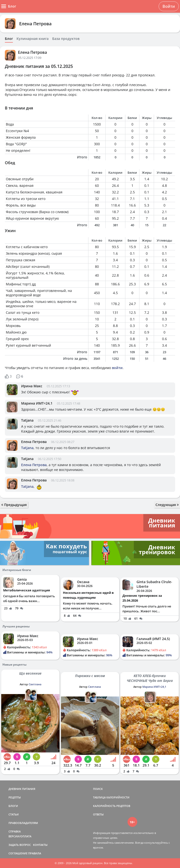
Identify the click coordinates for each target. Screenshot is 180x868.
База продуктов (66, 39)
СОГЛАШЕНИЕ (18, 853)
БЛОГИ (13, 806)
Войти (169, 6)
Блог (9, 39)
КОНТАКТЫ (40, 845)
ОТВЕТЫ (98, 814)
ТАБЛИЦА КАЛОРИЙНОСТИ (111, 797)
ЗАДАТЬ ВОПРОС (20, 845)
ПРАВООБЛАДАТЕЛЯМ (23, 823)
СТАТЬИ (14, 814)
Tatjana (27, 420)
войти (117, 368)
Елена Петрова (35, 24)
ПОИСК (98, 789)
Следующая (167, 505)
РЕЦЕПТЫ (15, 797)
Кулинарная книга (33, 39)
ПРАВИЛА (35, 853)
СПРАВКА (15, 831)
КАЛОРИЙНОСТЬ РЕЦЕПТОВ (112, 806)
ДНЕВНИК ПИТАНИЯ (22, 789)
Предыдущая (14, 505)
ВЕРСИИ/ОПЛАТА (20, 836)
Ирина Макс (32, 386)
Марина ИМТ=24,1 (37, 403)
